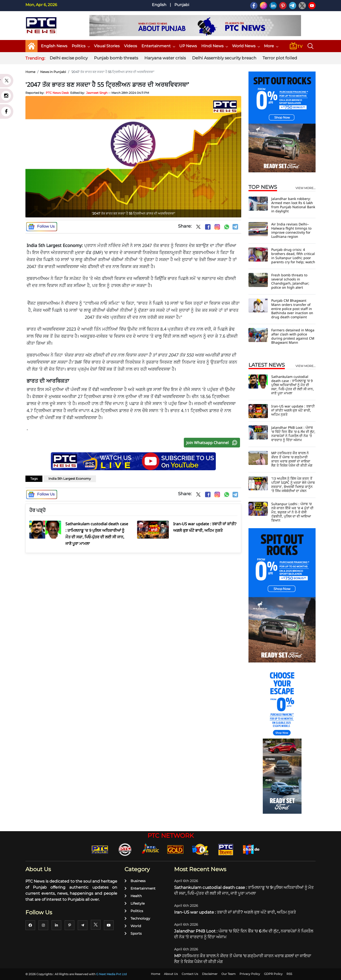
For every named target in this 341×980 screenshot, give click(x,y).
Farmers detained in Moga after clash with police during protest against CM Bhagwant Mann (293, 336)
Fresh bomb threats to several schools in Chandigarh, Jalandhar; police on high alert (290, 281)
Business (135, 881)
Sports (133, 933)
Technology (137, 918)
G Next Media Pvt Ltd (111, 974)
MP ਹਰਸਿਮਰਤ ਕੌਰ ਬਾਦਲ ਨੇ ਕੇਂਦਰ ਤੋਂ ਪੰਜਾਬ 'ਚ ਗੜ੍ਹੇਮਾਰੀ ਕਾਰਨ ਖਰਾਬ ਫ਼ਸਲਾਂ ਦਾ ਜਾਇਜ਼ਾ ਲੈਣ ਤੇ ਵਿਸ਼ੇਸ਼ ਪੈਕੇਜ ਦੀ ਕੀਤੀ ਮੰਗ (292, 459)
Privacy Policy (250, 974)
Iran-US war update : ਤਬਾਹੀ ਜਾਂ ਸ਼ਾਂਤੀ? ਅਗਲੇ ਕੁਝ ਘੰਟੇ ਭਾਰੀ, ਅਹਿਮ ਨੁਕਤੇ (293, 410)
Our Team (229, 974)
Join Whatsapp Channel (213, 443)
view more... (306, 188)
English (159, 5)
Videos (131, 46)
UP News (188, 46)
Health (133, 896)
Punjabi (182, 5)
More (271, 46)
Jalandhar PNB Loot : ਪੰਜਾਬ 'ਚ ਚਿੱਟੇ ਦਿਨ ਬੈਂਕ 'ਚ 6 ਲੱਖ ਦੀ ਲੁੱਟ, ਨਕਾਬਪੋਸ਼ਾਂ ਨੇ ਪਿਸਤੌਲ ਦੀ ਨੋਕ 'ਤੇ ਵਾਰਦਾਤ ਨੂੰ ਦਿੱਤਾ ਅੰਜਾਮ (293, 434)
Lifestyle (135, 903)
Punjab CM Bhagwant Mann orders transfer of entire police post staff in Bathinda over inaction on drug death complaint (292, 309)
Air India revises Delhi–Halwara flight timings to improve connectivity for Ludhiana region (291, 230)
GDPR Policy (273, 974)
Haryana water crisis (165, 58)
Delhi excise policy (69, 58)
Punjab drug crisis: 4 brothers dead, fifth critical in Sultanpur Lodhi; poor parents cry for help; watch (293, 256)
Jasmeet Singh (97, 93)
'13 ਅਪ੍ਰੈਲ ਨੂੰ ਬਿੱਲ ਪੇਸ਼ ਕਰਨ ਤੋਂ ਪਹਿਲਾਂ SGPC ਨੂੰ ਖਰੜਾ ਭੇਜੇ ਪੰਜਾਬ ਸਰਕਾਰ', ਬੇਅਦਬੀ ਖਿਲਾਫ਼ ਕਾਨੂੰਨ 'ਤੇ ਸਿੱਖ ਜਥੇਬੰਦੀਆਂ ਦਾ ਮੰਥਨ (293, 485)
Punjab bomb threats (116, 58)
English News (54, 46)
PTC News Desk (57, 93)
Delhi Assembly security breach (224, 58)
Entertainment (158, 46)
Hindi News (214, 46)
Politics (81, 46)
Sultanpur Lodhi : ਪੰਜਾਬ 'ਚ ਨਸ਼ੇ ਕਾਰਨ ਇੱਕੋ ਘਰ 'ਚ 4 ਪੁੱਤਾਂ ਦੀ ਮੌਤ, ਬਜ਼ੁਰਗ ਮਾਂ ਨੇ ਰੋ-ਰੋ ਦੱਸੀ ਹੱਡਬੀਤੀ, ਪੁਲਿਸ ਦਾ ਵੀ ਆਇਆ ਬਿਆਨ (292, 512)
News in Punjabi (53, 72)
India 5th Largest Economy (70, 478)
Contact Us (190, 974)
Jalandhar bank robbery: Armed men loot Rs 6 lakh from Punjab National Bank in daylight (293, 205)
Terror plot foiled (280, 58)
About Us (171, 974)
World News (246, 46)
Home (30, 72)
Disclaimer (210, 974)
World (133, 926)
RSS (289, 974)
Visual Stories (107, 46)
